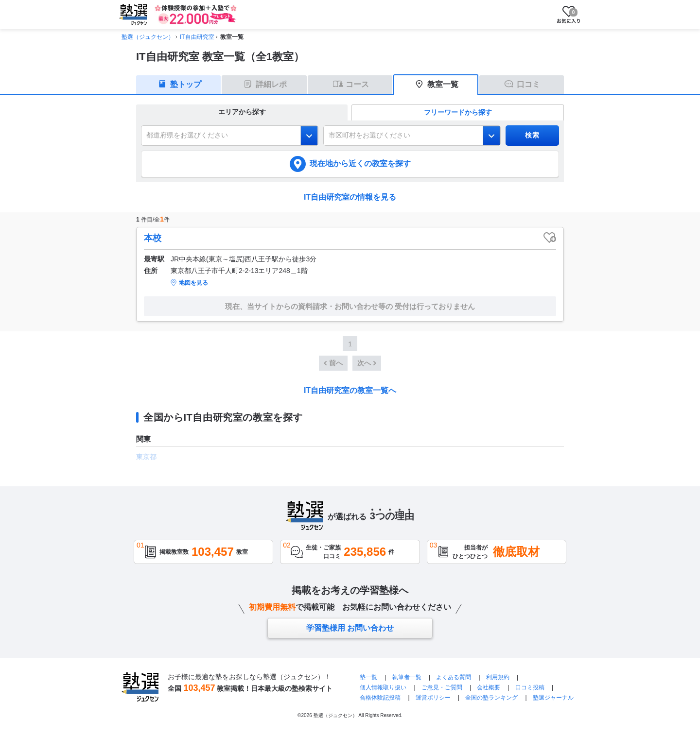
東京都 (146, 457)
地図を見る (193, 283)
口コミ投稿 (530, 687)
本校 (153, 238)
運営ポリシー (433, 698)
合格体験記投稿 (380, 698)
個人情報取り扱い (383, 687)
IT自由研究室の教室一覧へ (350, 390)
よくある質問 (454, 677)
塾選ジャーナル (553, 698)
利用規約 (498, 677)
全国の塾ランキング (491, 698)
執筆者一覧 (407, 677)
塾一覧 (368, 677)
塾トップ (186, 84)
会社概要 (489, 687)
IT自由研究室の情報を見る (350, 197)
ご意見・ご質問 (442, 687)
